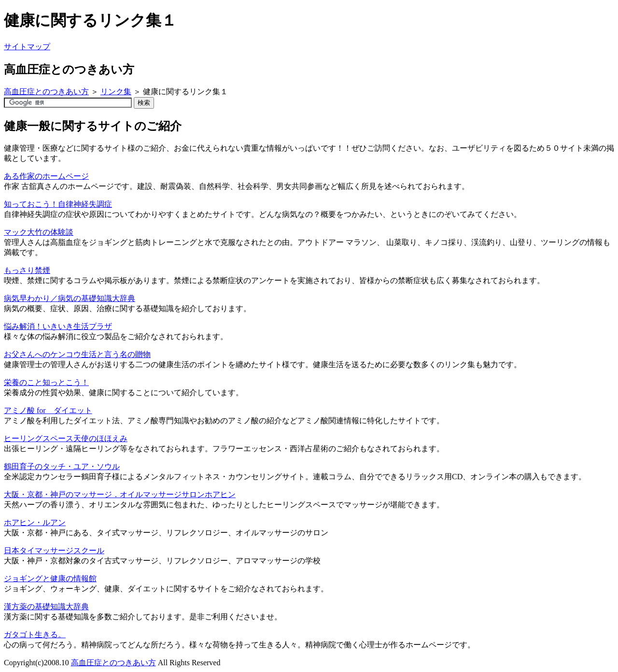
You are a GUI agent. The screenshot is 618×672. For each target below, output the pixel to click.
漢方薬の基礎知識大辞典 (46, 607)
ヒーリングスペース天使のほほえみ (66, 438)
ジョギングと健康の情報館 (50, 579)
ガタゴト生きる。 (35, 635)
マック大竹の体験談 (39, 232)
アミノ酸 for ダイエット (48, 410)
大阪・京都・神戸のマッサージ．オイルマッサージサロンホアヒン (120, 494)
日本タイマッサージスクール (54, 550)
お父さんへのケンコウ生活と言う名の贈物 (77, 354)
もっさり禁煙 (27, 270)
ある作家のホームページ (46, 176)
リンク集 (116, 92)
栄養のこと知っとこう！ (46, 382)
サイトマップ (27, 47)
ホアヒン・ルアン (35, 522)
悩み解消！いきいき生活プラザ (58, 326)
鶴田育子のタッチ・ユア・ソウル (62, 466)
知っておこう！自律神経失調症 (58, 204)
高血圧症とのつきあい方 (46, 92)
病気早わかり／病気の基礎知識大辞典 (70, 298)
